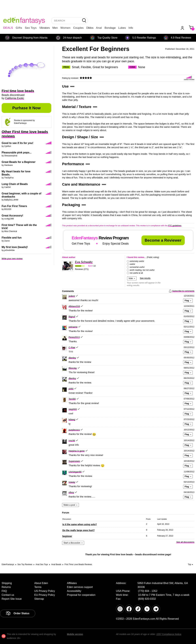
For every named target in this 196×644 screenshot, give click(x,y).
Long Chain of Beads (15, 184)
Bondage (110, 28)
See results (145, 278)
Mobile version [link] (75, 634)
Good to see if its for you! (17, 143)
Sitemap (39, 599)
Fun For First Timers (14, 206)
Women (65, 28)
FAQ (4, 591)
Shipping (7, 583)
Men (55, 28)
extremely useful (137, 261)
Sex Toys (31, 28)
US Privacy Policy (45, 591)
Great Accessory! (12, 216)
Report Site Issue (12, 599)
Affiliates (72, 583)
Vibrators (45, 28)
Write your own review (12, 259)
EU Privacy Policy (45, 595)
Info (131, 28)
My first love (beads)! (15, 247)
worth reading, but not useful (142, 270)
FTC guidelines (175, 226)
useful (132, 264)
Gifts (19, 28)
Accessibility (74, 591)
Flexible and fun (12, 238)
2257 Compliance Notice (169, 634)
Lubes (122, 28)
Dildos (90, 28)
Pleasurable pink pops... (17, 153)
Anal (99, 28)
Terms (38, 587)
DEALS (8, 28)
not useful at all (136, 273)
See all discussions (185, 542)
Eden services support (80, 587)
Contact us (8, 595)
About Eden (41, 583)
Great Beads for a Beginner (19, 162)
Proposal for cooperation (81, 595)
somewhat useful (137, 267)
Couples (78, 28)
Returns (6, 587)
